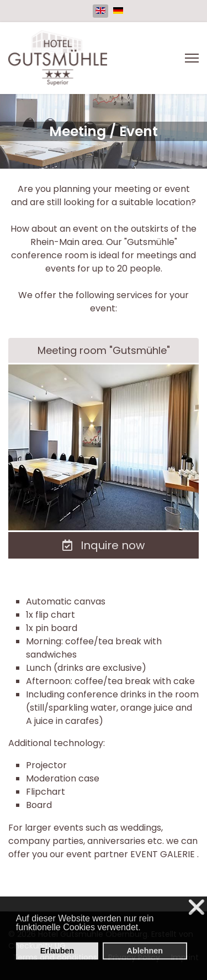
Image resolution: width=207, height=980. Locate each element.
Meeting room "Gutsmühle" (104, 350)
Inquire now (104, 545)
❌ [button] (197, 907)
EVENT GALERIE (164, 854)
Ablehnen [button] (145, 951)
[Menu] (192, 58)
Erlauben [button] (57, 951)
